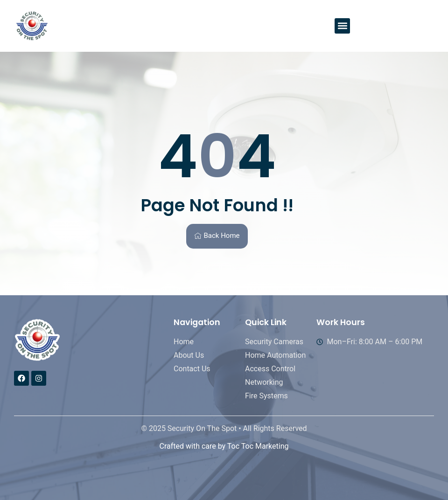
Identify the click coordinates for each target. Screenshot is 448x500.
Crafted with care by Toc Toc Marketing (224, 446)
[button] (342, 26)
